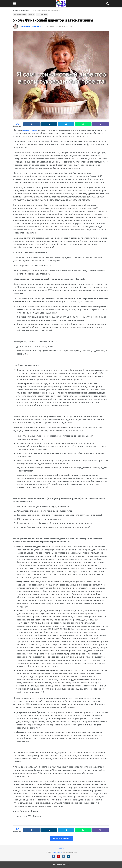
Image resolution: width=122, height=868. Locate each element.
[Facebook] (53, 856)
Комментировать (61, 839)
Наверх (61, 848)
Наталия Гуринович (31, 26)
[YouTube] (58, 856)
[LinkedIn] (69, 856)
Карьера (31, 15)
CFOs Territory (57, 852)
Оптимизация (42, 15)
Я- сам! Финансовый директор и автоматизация (53, 20)
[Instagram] (64, 856)
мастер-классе (30, 130)
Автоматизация (20, 15)
